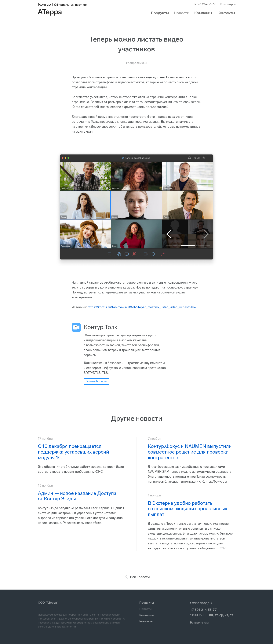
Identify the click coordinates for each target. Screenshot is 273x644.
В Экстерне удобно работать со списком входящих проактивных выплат (187, 509)
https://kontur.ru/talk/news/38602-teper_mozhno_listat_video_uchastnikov (142, 307)
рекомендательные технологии (57, 627)
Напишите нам (199, 623)
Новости (182, 13)
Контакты (226, 13)
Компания (203, 13)
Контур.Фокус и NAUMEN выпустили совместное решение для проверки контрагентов (190, 452)
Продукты (160, 13)
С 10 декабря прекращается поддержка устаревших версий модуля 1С (73, 452)
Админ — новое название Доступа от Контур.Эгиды (77, 496)
